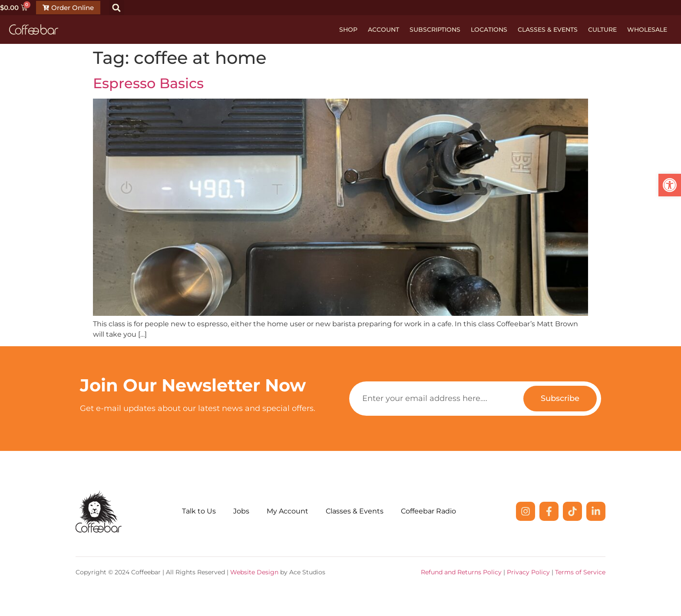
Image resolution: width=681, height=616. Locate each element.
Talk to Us (199, 511)
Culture (602, 30)
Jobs (241, 511)
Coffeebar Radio (428, 511)
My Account (288, 511)
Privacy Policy (528, 572)
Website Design (254, 572)
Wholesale (647, 30)
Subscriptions (435, 30)
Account (383, 30)
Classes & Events (548, 30)
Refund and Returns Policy (461, 572)
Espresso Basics (148, 83)
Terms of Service (580, 572)
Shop (348, 30)
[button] (117, 8)
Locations (489, 30)
